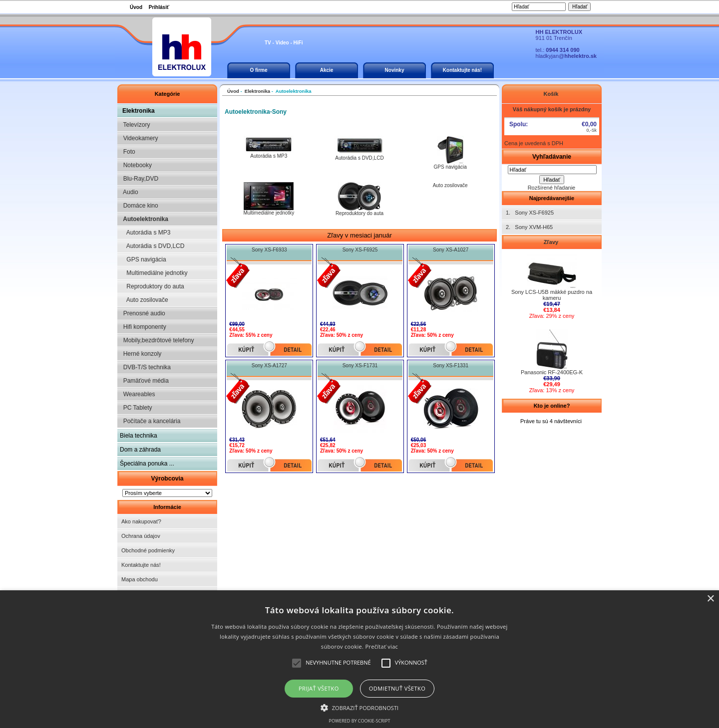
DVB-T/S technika (145, 367)
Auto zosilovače (144, 300)
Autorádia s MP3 (145, 233)
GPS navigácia (143, 259)
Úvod (136, 7)
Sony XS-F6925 (360, 250)
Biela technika (139, 436)
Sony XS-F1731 (360, 365)
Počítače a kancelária (150, 421)
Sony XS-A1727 (269, 365)
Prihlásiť (159, 7)
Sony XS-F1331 (451, 365)
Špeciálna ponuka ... (147, 464)
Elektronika (139, 111)
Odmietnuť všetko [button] (397, 688)
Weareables (137, 394)
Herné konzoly (141, 354)
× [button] (710, 599)
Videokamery (139, 138)
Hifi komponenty (143, 327)
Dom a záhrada (140, 450)
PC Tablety (136, 408)
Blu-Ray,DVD (139, 179)
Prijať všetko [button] (319, 688)
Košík (551, 94)
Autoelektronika (144, 219)
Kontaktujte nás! (462, 70)
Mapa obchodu (140, 579)
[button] (360, 707)
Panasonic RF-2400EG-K (552, 370)
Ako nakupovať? (141, 521)
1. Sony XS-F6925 (530, 213)
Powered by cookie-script (360, 721)
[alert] (359, 659)
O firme (258, 70)
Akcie (327, 70)
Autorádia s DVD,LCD (152, 246)
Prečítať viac (381, 646)
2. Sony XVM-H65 (529, 227)
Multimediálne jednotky (154, 273)
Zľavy (552, 242)
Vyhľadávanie (552, 157)
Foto (128, 152)
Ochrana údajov (141, 536)
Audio (129, 192)
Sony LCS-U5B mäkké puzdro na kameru (552, 292)
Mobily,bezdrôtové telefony (157, 340)
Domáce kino (139, 206)
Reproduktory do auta (152, 286)
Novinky (395, 70)
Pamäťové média (144, 381)
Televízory (135, 125)
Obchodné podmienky (148, 550)
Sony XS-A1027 (451, 250)
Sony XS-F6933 (269, 250)
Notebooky (136, 165)
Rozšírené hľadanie (552, 188)
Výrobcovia (167, 479)
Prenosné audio (143, 313)
